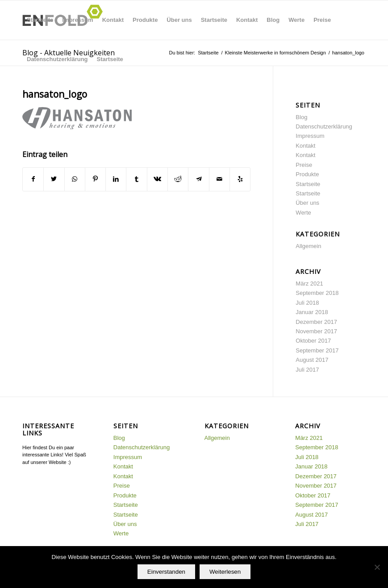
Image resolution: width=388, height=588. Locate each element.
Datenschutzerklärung (57, 59)
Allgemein (308, 246)
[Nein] (377, 567)
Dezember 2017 (316, 322)
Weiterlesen (225, 572)
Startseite (40, 20)
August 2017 (312, 360)
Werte (296, 20)
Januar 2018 (312, 312)
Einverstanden (166, 572)
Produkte (145, 20)
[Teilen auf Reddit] (178, 179)
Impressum (77, 20)
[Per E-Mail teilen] (219, 179)
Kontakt (113, 20)
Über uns (179, 20)
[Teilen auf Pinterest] (95, 179)
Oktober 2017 (313, 341)
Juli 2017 (307, 370)
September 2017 (317, 350)
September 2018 (317, 293)
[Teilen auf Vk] (157, 179)
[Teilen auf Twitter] (54, 179)
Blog (273, 20)
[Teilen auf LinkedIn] (116, 179)
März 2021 (309, 284)
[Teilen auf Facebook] (33, 179)
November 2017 (316, 331)
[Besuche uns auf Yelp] (240, 179)
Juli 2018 (307, 303)
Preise (322, 20)
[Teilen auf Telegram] (198, 179)
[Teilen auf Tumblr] (136, 179)
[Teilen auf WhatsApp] (75, 179)
